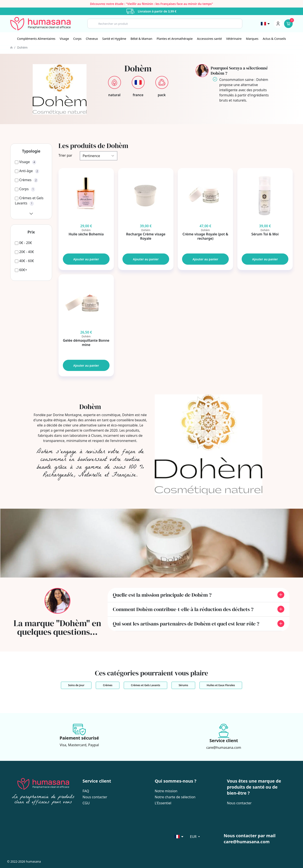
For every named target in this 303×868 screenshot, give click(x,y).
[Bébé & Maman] (141, 39)
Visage (64, 39)
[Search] (165, 24)
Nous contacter (95, 797)
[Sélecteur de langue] (266, 24)
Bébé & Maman (141, 39)
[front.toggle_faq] (281, 595)
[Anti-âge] (27, 171)
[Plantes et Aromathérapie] (175, 39)
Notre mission (166, 791)
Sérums (183, 685)
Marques (252, 39)
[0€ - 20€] (23, 243)
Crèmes (108, 685)
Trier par (65, 155)
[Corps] (77, 39)
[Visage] (64, 39)
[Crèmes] (26, 180)
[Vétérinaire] (234, 39)
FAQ (86, 791)
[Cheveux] (92, 39)
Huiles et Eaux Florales (221, 685)
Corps (77, 39)
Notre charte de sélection (175, 797)
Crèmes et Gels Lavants (145, 685)
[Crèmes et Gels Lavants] (31, 203)
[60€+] (21, 270)
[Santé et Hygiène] (114, 39)
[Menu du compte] (278, 24)
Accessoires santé (209, 39)
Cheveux (92, 39)
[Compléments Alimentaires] (36, 39)
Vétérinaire (234, 39)
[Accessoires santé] (209, 39)
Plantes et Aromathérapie (175, 39)
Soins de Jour (76, 685)
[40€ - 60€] (24, 261)
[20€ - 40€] (24, 252)
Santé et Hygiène (114, 39)
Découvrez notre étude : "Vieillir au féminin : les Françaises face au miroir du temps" (151, 4)
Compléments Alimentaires (36, 39)
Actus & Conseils (274, 39)
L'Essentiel (163, 803)
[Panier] (288, 24)
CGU (86, 803)
